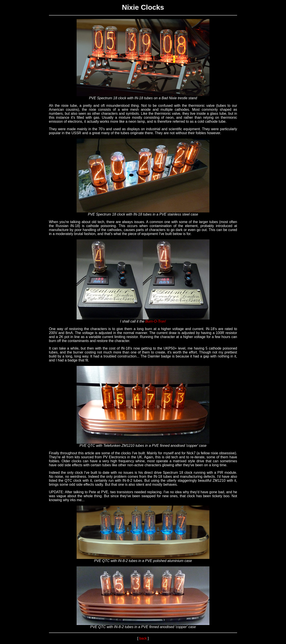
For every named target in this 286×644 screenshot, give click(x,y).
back (143, 638)
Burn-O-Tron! (156, 321)
